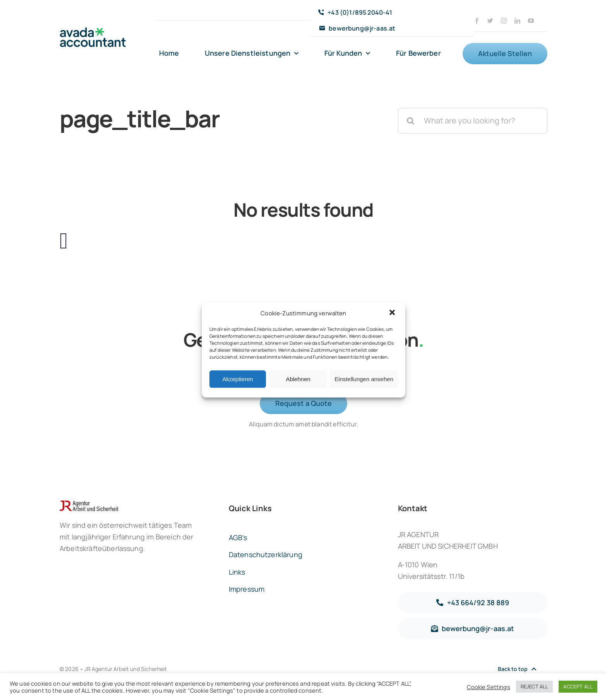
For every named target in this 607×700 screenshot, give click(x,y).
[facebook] (477, 21)
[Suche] (411, 121)
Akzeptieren (237, 379)
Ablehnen (298, 379)
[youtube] (531, 21)
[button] (393, 313)
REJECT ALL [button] (535, 686)
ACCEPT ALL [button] (578, 686)
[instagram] (504, 21)
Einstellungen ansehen (364, 379)
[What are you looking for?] (473, 121)
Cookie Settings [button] (488, 687)
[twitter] (490, 21)
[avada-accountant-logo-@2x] (93, 31)
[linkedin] (517, 21)
